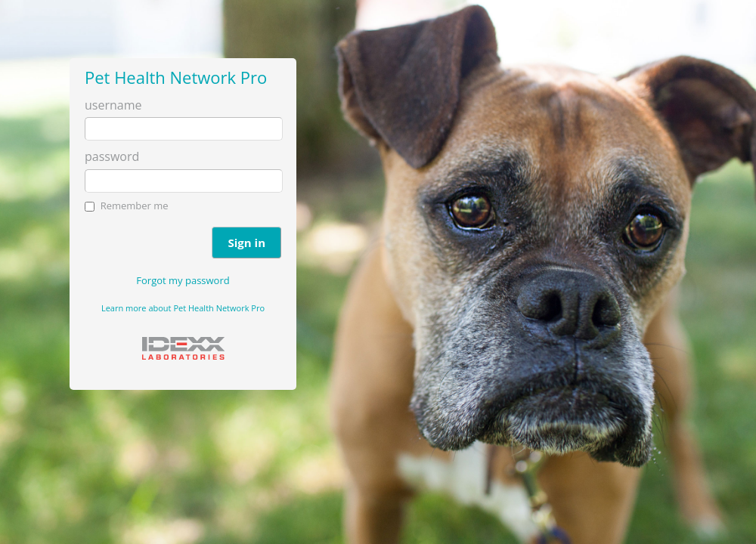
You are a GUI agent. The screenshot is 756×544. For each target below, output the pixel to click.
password (112, 156)
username (113, 105)
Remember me (135, 206)
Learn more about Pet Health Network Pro (183, 308)
